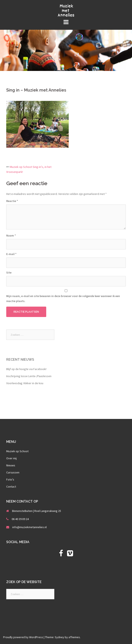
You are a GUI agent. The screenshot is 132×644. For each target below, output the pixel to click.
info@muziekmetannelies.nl (29, 527)
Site (9, 272)
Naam (11, 235)
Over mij (11, 458)
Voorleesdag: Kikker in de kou (25, 383)
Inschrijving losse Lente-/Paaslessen (29, 376)
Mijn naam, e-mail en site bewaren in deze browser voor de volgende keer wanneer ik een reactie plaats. (63, 298)
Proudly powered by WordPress (23, 637)
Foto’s (10, 479)
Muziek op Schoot (17, 451)
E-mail (11, 254)
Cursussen (13, 472)
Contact (11, 487)
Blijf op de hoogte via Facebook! (26, 369)
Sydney (59, 637)
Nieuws (11, 465)
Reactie (12, 201)
